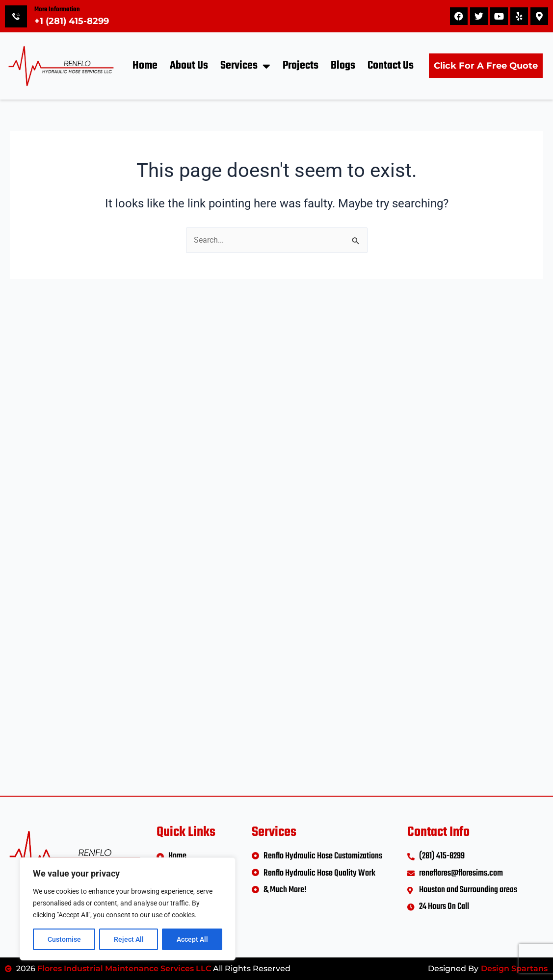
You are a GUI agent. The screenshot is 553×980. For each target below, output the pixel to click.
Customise (64, 939)
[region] (128, 909)
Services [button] (245, 66)
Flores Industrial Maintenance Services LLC (124, 968)
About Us (189, 66)
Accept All (192, 939)
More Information (57, 10)
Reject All (129, 939)
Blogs (343, 66)
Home (145, 66)
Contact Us (391, 66)
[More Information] (16, 16)
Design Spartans (514, 968)
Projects (301, 66)
